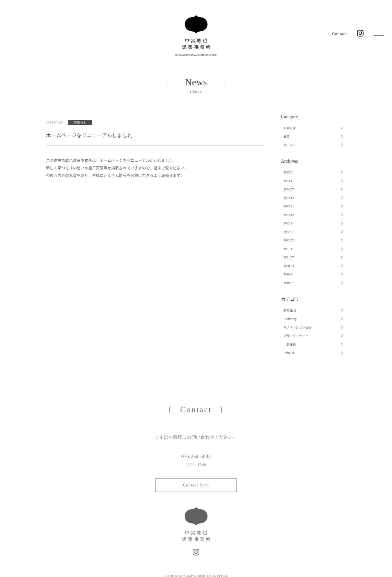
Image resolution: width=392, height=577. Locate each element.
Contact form (196, 491)
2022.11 (289, 223)
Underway (290, 319)
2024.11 (289, 181)
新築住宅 (290, 310)
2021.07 (289, 257)
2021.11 (289, 249)
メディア (290, 145)
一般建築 (290, 344)
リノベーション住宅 (297, 327)
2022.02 (289, 240)
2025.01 (289, 172)
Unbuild (289, 353)
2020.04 (289, 266)
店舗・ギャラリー (296, 336)
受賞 (287, 136)
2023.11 (289, 206)
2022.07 (289, 232)
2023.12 (289, 198)
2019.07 (289, 283)
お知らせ (290, 128)
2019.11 (289, 274)
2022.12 (289, 215)
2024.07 (289, 189)
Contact (340, 34)
